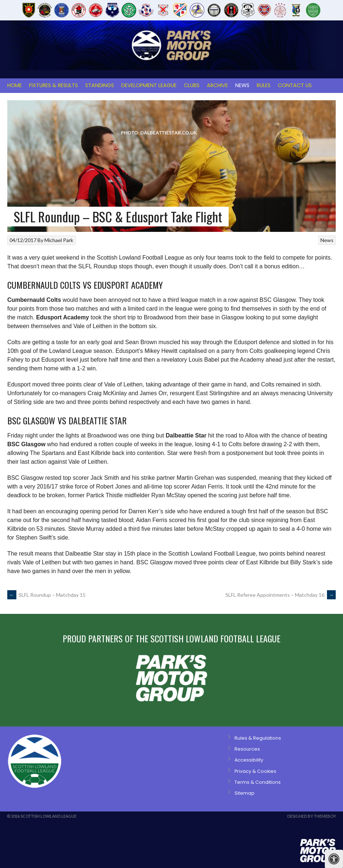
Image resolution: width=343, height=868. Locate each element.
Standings (100, 85)
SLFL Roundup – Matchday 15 (46, 595)
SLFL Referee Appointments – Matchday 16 (281, 595)
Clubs (192, 85)
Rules (264, 85)
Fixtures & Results (54, 85)
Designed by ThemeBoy (312, 816)
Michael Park (59, 240)
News (242, 85)
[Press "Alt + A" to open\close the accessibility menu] (334, 859)
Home (15, 85)
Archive (217, 85)
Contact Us (295, 85)
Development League (149, 85)
